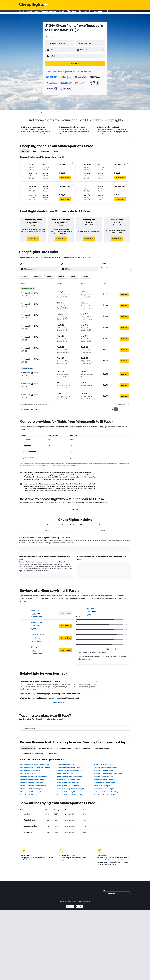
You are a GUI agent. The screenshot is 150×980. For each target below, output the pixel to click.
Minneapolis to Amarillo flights (105, 783)
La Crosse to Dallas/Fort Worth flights (107, 792)
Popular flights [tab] (53, 753)
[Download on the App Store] (79, 907)
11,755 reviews (37, 641)
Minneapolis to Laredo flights (104, 789)
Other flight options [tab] (102, 748)
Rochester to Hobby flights (30, 795)
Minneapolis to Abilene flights (31, 792)
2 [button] (120, 409)
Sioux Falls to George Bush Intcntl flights (108, 773)
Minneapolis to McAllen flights (68, 783)
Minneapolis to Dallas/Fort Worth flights (34, 764)
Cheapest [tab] (25, 151)
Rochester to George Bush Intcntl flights (71, 795)
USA (26, 112)
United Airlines (37, 622)
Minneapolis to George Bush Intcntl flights (35, 767)
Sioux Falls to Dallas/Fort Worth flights (71, 770)
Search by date (33, 12)
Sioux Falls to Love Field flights (105, 795)
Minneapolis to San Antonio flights (69, 767)
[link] (33, 239)
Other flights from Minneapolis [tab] (33, 753)
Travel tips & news (96, 12)
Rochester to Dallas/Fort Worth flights (34, 776)
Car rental (83, 12)
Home (22, 12)
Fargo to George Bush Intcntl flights (70, 776)
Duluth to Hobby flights (102, 786)
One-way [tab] (57, 151)
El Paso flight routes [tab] (64, 748)
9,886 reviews (37, 629)
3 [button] (125, 409)
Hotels (62, 12)
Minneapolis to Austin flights (67, 764)
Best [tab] (35, 151)
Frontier (34, 647)
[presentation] (78, 30)
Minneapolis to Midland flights (31, 789)
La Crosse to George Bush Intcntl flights (71, 789)
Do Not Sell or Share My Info (68, 901)
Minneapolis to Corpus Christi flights (33, 786)
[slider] (132, 270)
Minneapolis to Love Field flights (32, 770)
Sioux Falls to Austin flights (103, 776)
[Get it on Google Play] (70, 907)
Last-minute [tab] (45, 151)
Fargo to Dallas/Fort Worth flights (106, 767)
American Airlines (38, 635)
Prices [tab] (47, 530)
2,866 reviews (37, 654)
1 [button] (116, 409)
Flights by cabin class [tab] (83, 748)
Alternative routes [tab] (28, 748)
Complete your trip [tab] (46, 748)
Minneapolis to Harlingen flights (32, 783)
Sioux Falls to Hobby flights (103, 770)
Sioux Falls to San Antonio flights (69, 780)
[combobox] (51, 37)
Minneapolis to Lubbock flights (68, 786)
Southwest (35, 610)
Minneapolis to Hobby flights (104, 764)
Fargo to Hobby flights (28, 773)
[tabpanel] (75, 560)
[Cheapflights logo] (31, 5)
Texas (32, 112)
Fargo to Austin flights (65, 773)
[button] (59, 50)
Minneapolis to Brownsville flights (32, 780)
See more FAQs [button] (58, 703)
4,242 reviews (37, 617)
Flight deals (72, 12)
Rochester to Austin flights (66, 792)
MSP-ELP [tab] (75, 510)
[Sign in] (107, 12)
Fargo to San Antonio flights (104, 780)
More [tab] (103, 530)
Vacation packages (49, 12)
